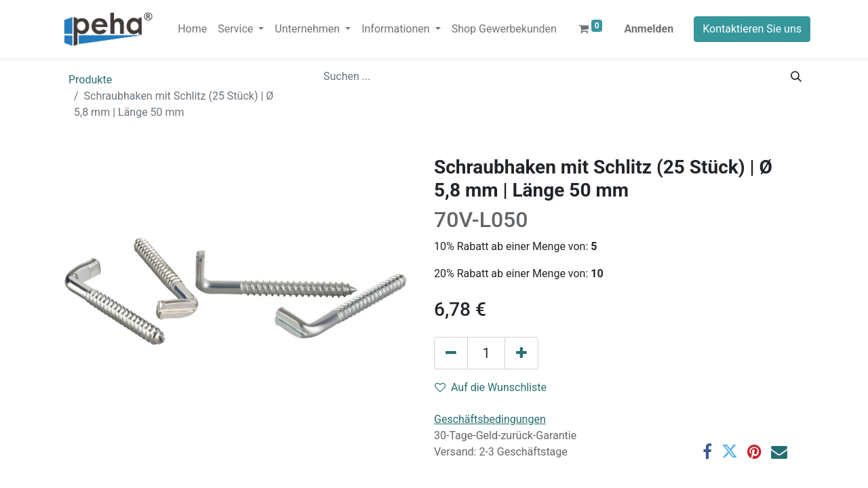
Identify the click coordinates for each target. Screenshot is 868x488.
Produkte (90, 80)
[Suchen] (796, 77)
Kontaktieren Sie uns (752, 29)
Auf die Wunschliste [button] (491, 387)
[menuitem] (192, 29)
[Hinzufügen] (521, 353)
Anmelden (649, 29)
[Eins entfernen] (451, 353)
